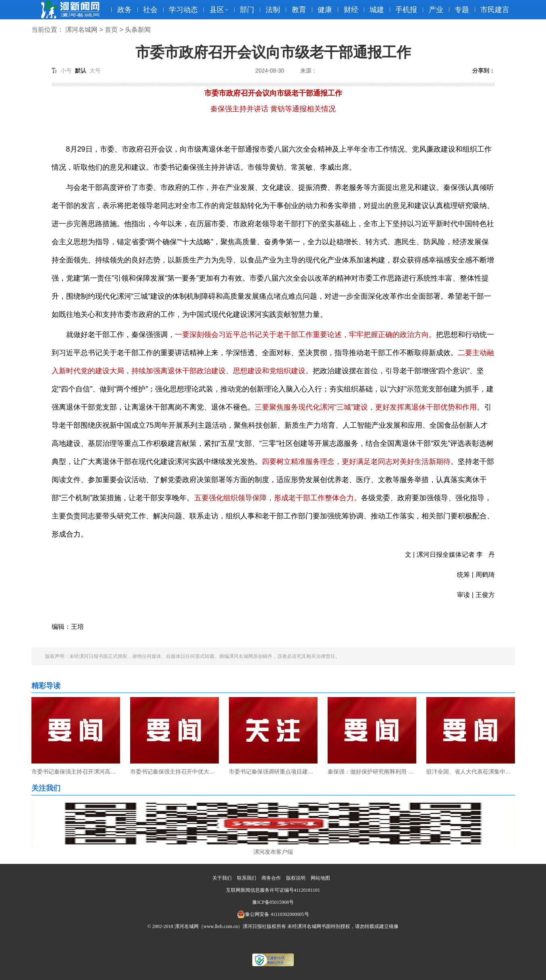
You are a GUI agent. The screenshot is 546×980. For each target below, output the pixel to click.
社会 (150, 10)
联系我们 (247, 878)
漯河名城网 (81, 30)
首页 (111, 30)
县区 (217, 10)
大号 (95, 71)
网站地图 (320, 878)
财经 (351, 10)
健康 (325, 10)
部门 (247, 10)
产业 (436, 10)
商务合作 (271, 878)
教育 (299, 10)
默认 (81, 71)
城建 (377, 10)
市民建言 (495, 10)
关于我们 (222, 878)
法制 (273, 10)
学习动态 (183, 10)
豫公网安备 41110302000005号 (273, 914)
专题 (462, 10)
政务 (125, 10)
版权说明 (296, 878)
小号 (66, 71)
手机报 (406, 10)
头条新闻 (138, 30)
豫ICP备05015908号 (273, 902)
